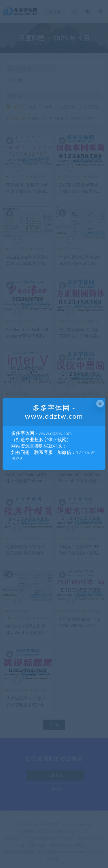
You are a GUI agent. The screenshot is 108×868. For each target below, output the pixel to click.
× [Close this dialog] (100, 404)
